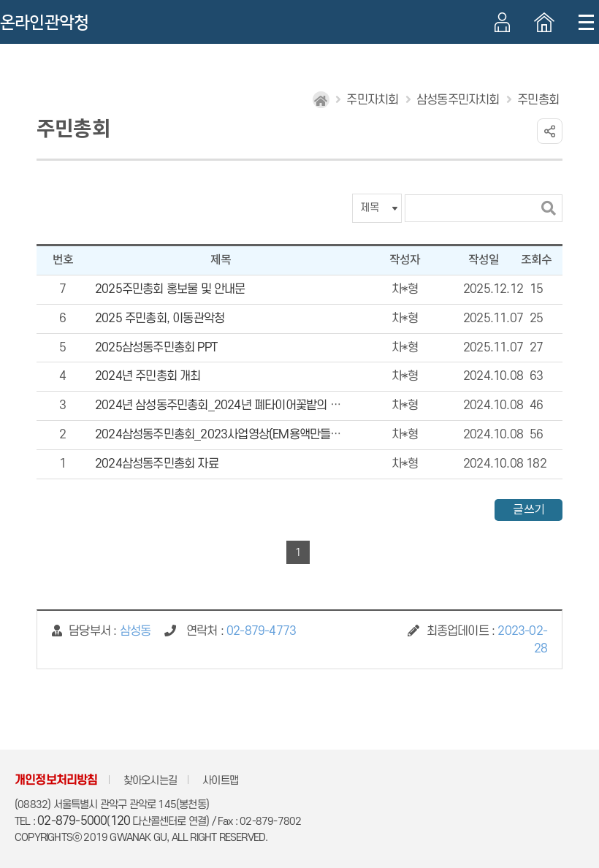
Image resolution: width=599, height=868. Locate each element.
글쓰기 (529, 510)
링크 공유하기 (550, 131)
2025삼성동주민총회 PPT (156, 348)
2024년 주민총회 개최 (148, 376)
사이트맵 (220, 781)
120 (121, 821)
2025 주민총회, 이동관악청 (160, 319)
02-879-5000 (72, 821)
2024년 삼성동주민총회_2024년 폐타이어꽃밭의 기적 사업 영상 (247, 406)
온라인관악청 (44, 23)
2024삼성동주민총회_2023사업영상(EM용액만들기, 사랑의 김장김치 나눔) (272, 435)
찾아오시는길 (150, 781)
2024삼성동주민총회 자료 (157, 464)
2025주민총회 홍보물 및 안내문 (170, 289)
